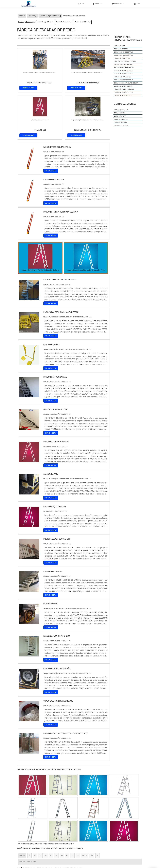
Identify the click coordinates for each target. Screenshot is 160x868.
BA (72, 809)
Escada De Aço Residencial (124, 68)
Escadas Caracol (121, 122)
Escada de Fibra (120, 116)
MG (35, 809)
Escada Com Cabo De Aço (123, 64)
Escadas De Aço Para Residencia (126, 83)
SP (46, 809)
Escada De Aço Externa (123, 95)
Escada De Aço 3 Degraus (123, 80)
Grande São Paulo (77, 829)
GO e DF (85, 809)
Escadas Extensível (121, 125)
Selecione (22, 809)
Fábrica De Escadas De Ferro (125, 61)
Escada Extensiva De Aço (123, 86)
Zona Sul (55, 829)
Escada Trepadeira (121, 49)
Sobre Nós (98, 4)
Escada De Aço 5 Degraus (123, 52)
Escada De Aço (119, 46)
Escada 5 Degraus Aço (122, 77)
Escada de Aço (119, 113)
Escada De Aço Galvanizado (124, 89)
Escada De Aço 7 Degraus (123, 55)
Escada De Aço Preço (122, 58)
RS (62, 809)
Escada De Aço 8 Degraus (83, 22)
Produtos (118, 4)
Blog (137, 4)
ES (40, 809)
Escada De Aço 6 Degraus (64, 22)
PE (67, 809)
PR (51, 809)
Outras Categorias (125, 104)
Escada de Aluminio (121, 110)
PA (97, 809)
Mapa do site (127, 853)
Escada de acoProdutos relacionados (128, 38)
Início (81, 4)
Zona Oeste (45, 829)
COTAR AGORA (28, 88)
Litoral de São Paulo (92, 829)
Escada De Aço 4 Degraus (45, 22)
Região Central (24, 829)
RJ (30, 809)
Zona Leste (64, 829)
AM (92, 809)
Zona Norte (35, 829)
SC (56, 809)
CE (78, 809)
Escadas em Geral (121, 119)
